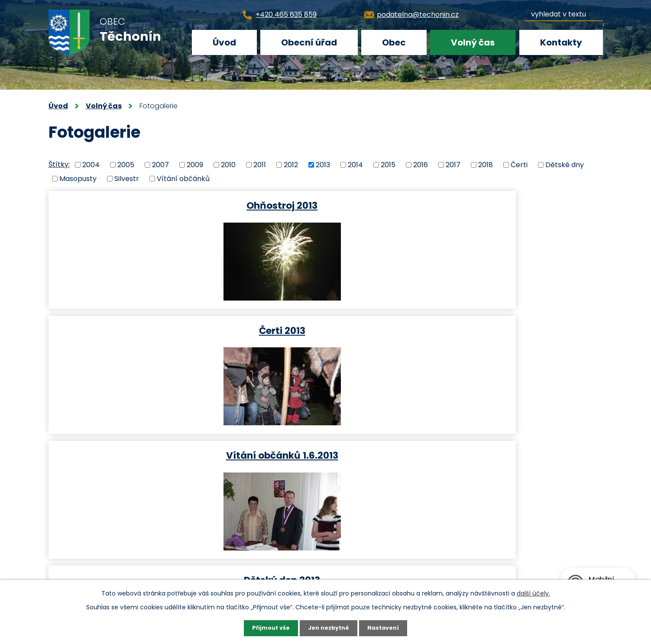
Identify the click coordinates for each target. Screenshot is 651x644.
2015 (388, 164)
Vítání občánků (183, 179)
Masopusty (78, 179)
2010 (228, 164)
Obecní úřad (309, 42)
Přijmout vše (267, 628)
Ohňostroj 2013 (138, 205)
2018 (486, 164)
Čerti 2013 (325, 205)
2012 (291, 164)
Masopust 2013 (325, 330)
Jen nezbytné (329, 628)
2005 (126, 164)
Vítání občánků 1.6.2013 (511, 205)
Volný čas (473, 42)
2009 (195, 164)
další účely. (533, 592)
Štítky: (59, 164)
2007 (160, 164)
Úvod (224, 42)
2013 (323, 164)
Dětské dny (565, 164)
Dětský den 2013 (138, 330)
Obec (394, 42)
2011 (260, 164)
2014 (355, 164)
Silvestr (127, 179)
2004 (91, 164)
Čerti (519, 164)
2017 (453, 164)
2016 (421, 164)
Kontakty (561, 42)
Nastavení (387, 628)
